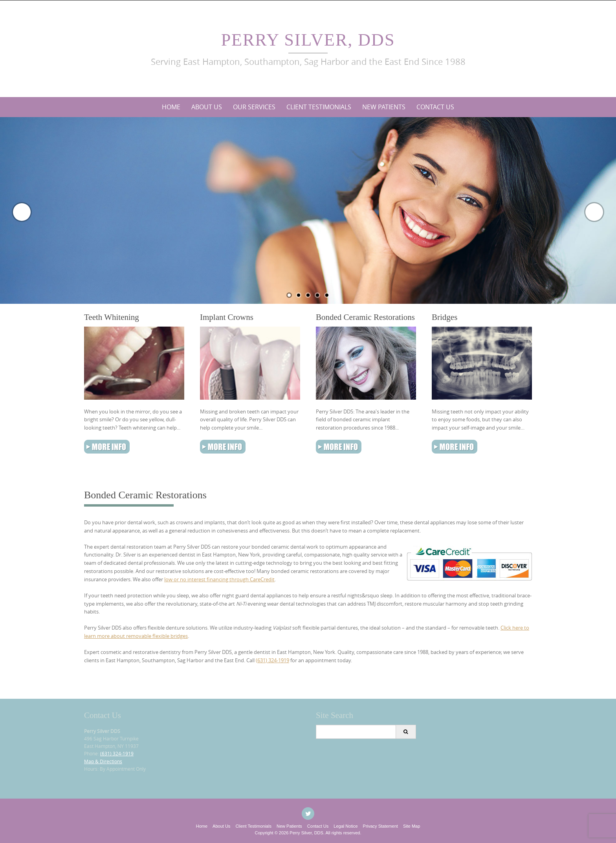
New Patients (384, 107)
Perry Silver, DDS (308, 40)
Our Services (254, 107)
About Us (207, 107)
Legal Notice (346, 826)
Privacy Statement (380, 826)
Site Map (412, 826)
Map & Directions (103, 761)
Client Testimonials (319, 107)
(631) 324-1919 (272, 660)
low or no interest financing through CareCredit (219, 579)
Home (171, 107)
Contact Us (435, 107)
